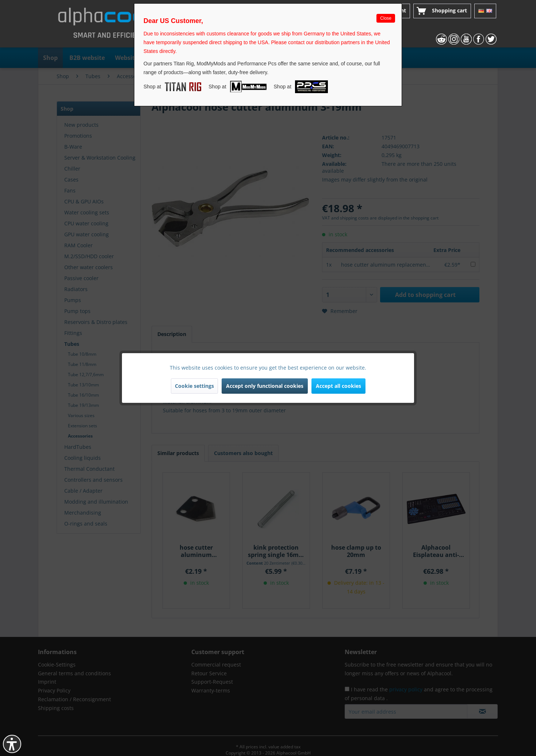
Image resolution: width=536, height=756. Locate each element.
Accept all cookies (338, 386)
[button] (12, 744)
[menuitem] (442, 11)
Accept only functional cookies (265, 386)
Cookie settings (194, 386)
